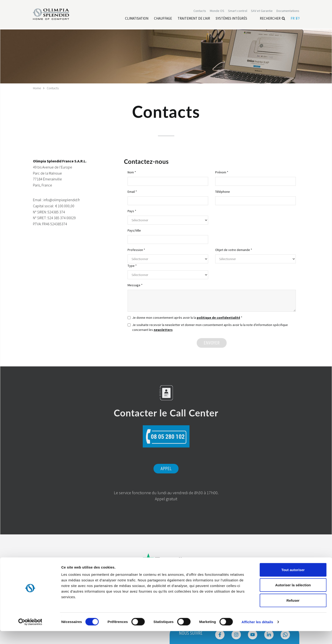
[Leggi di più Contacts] (200, 11)
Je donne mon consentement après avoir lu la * (185, 318)
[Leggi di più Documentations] (288, 11)
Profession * (136, 250)
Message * (135, 285)
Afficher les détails (257, 635)
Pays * (132, 211)
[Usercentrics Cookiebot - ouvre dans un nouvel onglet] (30, 635)
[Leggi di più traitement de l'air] (194, 19)
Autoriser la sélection (293, 598)
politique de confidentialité (218, 318)
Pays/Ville (134, 230)
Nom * (132, 172)
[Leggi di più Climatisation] (137, 19)
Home (37, 88)
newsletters (163, 330)
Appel (166, 469)
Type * (132, 266)
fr (295, 19)
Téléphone (223, 192)
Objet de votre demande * (234, 250)
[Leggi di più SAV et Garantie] (262, 11)
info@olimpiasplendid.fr (62, 200)
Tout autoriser (293, 583)
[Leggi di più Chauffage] (163, 19)
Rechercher (272, 19)
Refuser (293, 613)
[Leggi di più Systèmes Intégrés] (231, 19)
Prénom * (222, 172)
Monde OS (217, 11)
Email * (132, 192)
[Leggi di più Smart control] (238, 11)
